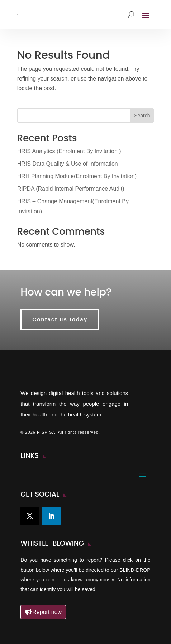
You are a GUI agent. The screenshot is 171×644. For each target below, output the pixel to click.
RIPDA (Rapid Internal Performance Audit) (71, 189)
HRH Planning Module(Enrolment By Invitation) (77, 176)
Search (142, 116)
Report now (47, 612)
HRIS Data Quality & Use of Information (68, 164)
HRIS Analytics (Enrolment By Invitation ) (69, 151)
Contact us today (60, 319)
